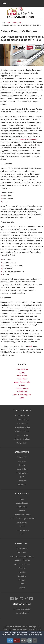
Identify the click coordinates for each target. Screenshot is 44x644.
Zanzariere (22, 576)
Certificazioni (22, 507)
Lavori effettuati (22, 503)
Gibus (22, 534)
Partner (22, 511)
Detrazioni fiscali (22, 420)
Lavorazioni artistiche (22, 427)
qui (31, 346)
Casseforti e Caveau (22, 564)
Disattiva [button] (17, 641)
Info (30, 641)
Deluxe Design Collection (28, 139)
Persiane (22, 568)
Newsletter (22, 485)
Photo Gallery (22, 473)
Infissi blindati (22, 376)
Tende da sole (22, 549)
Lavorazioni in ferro (22, 435)
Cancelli (22, 588)
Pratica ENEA (22, 443)
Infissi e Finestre (22, 369)
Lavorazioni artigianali (22, 439)
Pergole (22, 373)
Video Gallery (22, 469)
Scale (22, 398)
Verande (22, 385)
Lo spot (22, 465)
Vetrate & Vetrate (22, 530)
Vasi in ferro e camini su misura (22, 556)
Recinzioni (22, 552)
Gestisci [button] (24, 641)
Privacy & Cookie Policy (22, 609)
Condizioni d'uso (22, 613)
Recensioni (22, 481)
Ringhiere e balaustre (22, 560)
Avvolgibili (22, 572)
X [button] (35, 641)
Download (22, 461)
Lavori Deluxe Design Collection (22, 519)
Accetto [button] (10, 641)
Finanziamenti (22, 423)
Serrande (22, 580)
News (22, 499)
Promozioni (22, 457)
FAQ (22, 477)
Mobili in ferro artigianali (22, 395)
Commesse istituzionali (22, 515)
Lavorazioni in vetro (22, 431)
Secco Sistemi (22, 523)
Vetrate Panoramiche (22, 382)
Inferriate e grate (22, 388)
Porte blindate (22, 392)
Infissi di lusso (22, 379)
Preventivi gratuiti (22, 416)
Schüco (22, 526)
